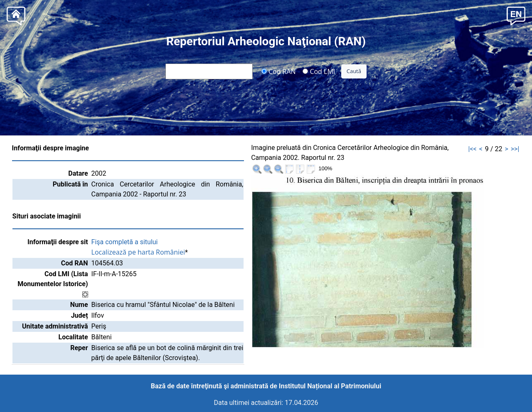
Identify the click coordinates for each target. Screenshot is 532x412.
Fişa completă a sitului (125, 242)
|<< (473, 149)
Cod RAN (279, 71)
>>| (515, 149)
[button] (516, 15)
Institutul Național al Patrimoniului (330, 386)
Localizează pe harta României (138, 252)
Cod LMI (319, 71)
